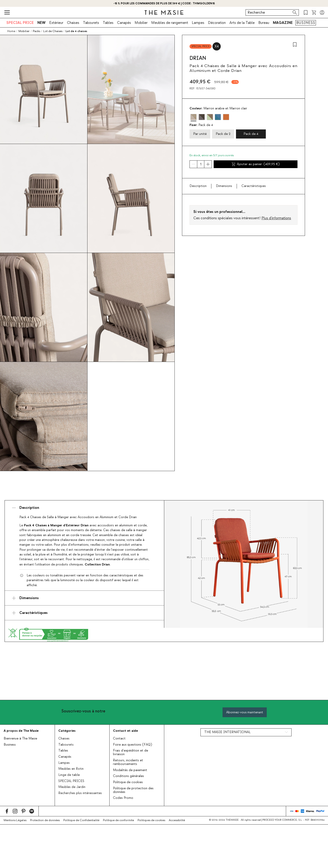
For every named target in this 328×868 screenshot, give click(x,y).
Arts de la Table (242, 23)
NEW (41, 23)
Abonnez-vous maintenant (245, 712)
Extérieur (56, 23)
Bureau (264, 23)
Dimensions (224, 186)
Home (11, 31)
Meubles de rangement (170, 23)
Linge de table (69, 775)
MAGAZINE (283, 23)
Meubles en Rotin (71, 769)
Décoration (217, 23)
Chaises (73, 23)
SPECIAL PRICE (20, 23)
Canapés (124, 23)
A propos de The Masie (21, 731)
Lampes (198, 23)
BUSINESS (306, 23)
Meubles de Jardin (72, 787)
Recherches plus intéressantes (80, 793)
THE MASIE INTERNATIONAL (227, 732)
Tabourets (91, 23)
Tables (108, 23)
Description (198, 186)
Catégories (67, 731)
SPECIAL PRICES (71, 781)
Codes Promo (123, 798)
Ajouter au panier (256, 164)
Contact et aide (125, 731)
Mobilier (141, 23)
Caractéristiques (254, 186)
